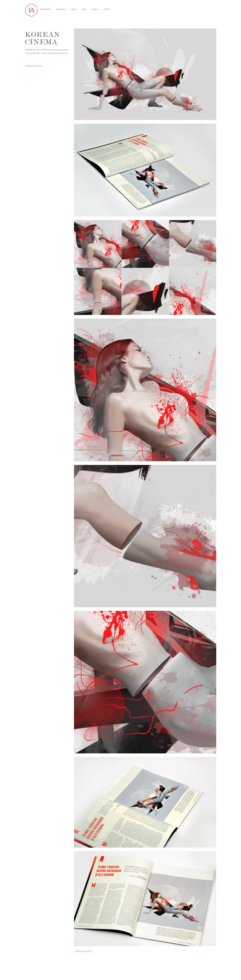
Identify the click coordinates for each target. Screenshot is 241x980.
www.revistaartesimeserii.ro (55, 54)
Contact (95, 10)
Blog (84, 10)
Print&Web (45, 10)
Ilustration (61, 10)
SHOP (107, 10)
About (74, 10)
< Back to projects (33, 66)
